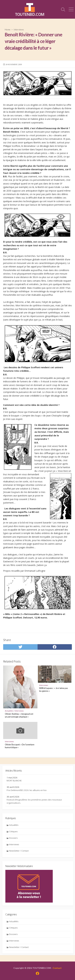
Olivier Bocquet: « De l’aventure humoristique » (20, 746)
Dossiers (13, 838)
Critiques (13, 831)
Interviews (19, 29)
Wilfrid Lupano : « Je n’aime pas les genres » (54, 690)
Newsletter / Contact (19, 851)
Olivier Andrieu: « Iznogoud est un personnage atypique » (19, 715)
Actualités (9, 711)
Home (8, 29)
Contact (57, 968)
